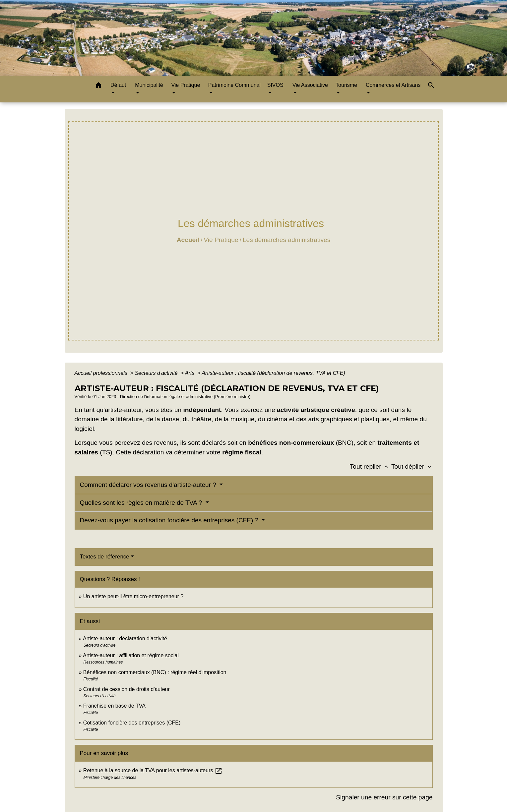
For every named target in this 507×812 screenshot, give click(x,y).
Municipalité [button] (149, 85)
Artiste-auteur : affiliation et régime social (131, 655)
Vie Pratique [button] (186, 85)
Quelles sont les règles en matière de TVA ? (142, 503)
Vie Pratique (221, 240)
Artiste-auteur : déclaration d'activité (125, 638)
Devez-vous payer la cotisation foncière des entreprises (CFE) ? (170, 520)
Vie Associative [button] (310, 85)
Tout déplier (412, 466)
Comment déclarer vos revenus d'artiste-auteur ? (149, 485)
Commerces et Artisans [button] (393, 85)
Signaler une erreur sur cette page (384, 797)
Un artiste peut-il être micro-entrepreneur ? (133, 596)
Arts (190, 373)
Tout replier (371, 466)
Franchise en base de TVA (114, 706)
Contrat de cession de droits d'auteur (127, 689)
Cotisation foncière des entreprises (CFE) (132, 723)
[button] (98, 86)
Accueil (188, 240)
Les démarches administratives (286, 240)
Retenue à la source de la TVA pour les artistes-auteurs (153, 770)
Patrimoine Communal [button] (234, 85)
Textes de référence (105, 557)
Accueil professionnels (102, 373)
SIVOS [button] (275, 85)
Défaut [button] (118, 85)
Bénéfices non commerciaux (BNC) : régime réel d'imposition (155, 672)
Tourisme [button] (346, 85)
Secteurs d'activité (157, 373)
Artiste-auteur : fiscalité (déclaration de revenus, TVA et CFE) (273, 373)
